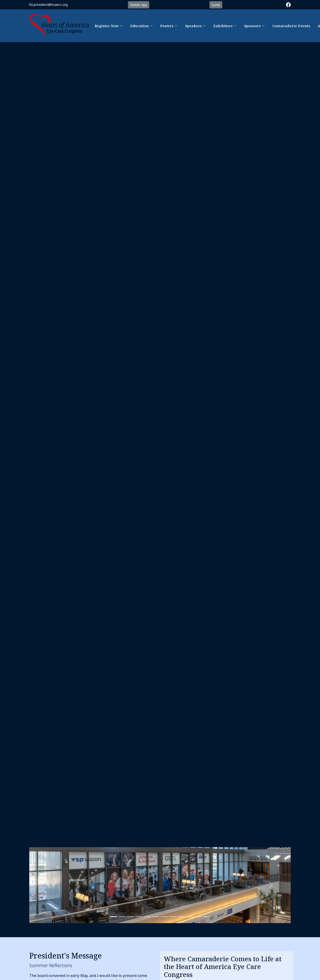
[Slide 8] (181, 917)
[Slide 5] (156, 917)
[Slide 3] (130, 917)
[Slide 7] (173, 917)
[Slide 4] (147, 917)
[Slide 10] (198, 917)
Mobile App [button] (139, 5)
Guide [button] (216, 5)
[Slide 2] (122, 917)
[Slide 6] (164, 917)
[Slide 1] (114, 917)
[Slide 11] (206, 917)
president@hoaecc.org (51, 5)
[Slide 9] (190, 917)
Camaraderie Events (291, 26)
